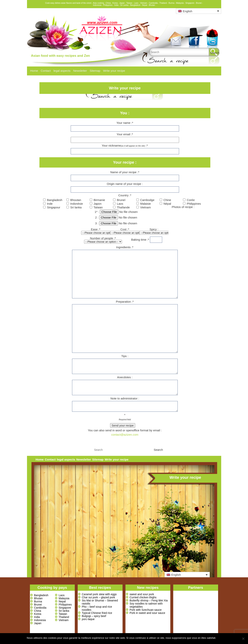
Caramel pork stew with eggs (99, 594)
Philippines (65, 605)
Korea (38, 614)
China (38, 611)
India (37, 617)
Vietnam (64, 620)
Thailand (64, 617)
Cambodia (40, 608)
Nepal (62, 601)
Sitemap (95, 71)
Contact (46, 71)
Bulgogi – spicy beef (94, 616)
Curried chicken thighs (143, 597)
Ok (220, 638)
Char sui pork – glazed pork (98, 597)
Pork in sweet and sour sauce (147, 613)
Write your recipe (114, 71)
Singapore (65, 608)
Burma (38, 601)
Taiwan (63, 614)
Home (34, 71)
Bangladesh (41, 595)
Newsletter (80, 71)
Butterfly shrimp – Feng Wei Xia (149, 600)
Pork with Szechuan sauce (146, 610)
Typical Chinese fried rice (97, 613)
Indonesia (40, 620)
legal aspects (62, 71)
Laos (62, 595)
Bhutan (38, 598)
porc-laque (88, 619)
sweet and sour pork (142, 594)
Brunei (38, 605)
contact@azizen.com (125, 435)
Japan (38, 623)
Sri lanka (64, 611)
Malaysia (64, 598)
